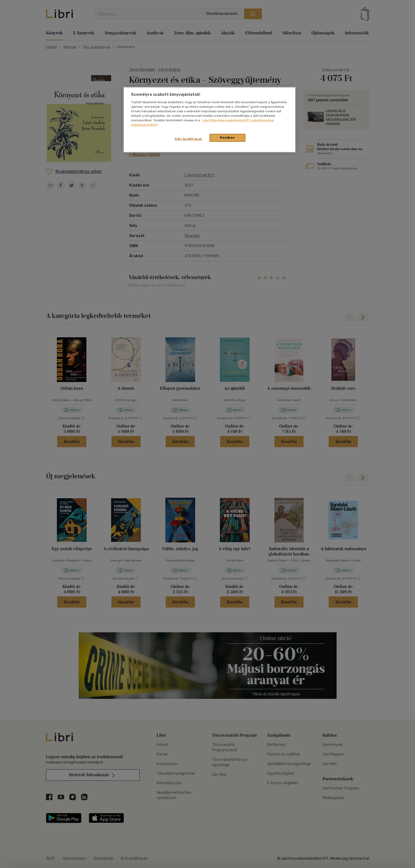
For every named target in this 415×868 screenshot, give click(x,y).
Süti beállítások (188, 139)
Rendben (227, 138)
